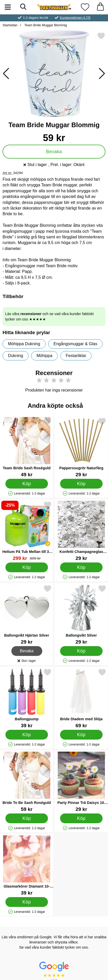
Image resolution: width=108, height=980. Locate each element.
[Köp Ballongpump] (27, 735)
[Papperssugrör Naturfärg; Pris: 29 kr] (81, 447)
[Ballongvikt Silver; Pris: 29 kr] (81, 615)
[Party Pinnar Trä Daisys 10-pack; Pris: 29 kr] (81, 782)
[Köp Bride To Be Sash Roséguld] (27, 818)
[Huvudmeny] (8, 7)
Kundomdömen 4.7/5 (75, 18)
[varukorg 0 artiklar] (100, 7)
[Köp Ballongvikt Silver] (81, 651)
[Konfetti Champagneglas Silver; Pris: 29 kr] (81, 531)
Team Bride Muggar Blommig (45, 25)
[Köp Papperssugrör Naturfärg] (81, 484)
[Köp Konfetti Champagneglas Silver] (81, 567)
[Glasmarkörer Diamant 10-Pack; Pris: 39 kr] (27, 866)
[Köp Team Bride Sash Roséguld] (27, 484)
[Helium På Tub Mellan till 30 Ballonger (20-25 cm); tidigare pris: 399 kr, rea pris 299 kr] (27, 531)
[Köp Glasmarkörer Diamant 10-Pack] (27, 902)
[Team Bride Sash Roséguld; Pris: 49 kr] (27, 447)
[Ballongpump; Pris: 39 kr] (27, 698)
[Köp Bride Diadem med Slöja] (81, 735)
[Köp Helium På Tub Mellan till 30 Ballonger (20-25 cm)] (27, 567)
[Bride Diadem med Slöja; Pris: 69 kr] (81, 698)
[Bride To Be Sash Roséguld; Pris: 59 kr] (27, 782)
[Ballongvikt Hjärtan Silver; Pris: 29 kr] (27, 615)
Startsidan (10, 25)
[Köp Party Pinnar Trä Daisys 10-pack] (81, 818)
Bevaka (54, 152)
